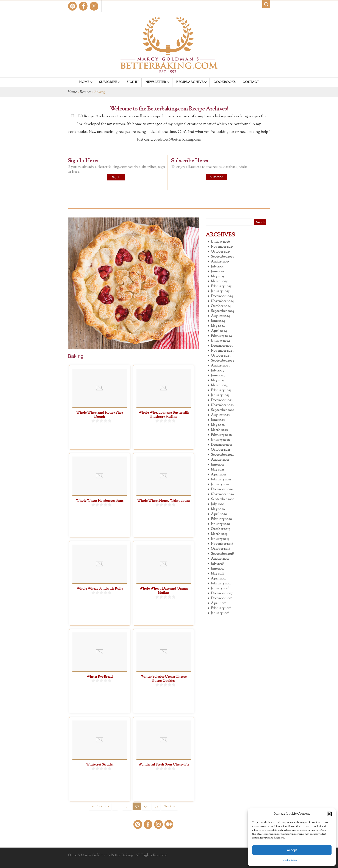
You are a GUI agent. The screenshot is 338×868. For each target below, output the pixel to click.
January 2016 (220, 613)
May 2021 (217, 470)
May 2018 (218, 574)
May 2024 (218, 326)
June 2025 (218, 272)
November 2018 (222, 544)
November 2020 (222, 495)
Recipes (85, 92)
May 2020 (218, 509)
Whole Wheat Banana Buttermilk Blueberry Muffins (164, 415)
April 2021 (218, 475)
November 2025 (222, 247)
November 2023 (222, 351)
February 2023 (221, 391)
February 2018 (221, 584)
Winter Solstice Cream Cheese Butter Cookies (164, 679)
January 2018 (220, 589)
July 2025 (217, 267)
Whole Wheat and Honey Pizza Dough (100, 415)
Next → (169, 806)
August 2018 (220, 559)
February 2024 (221, 336)
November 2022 (222, 405)
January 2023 (220, 395)
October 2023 (221, 356)
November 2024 (222, 301)
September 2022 (222, 410)
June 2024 (218, 321)
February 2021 (221, 480)
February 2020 (221, 519)
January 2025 (220, 291)
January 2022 (220, 440)
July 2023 (217, 371)
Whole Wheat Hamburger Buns (100, 501)
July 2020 (218, 504)
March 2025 (219, 282)
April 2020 (219, 514)
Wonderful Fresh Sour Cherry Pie (164, 765)
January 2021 (220, 485)
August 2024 (220, 316)
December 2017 (222, 594)
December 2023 (222, 346)
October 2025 (221, 252)
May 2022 (218, 425)
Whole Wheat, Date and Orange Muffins (164, 591)
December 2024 (222, 296)
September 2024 (222, 311)
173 (156, 806)
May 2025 (218, 277)
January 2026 (220, 242)
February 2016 (221, 608)
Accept (292, 850)
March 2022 (219, 430)
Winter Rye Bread (100, 677)
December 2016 (222, 599)
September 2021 (222, 455)
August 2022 (220, 415)
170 (127, 806)
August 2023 (220, 366)
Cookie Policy (290, 860)
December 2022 (222, 400)
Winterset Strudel (100, 765)
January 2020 (220, 524)
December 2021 (221, 445)
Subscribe (217, 177)
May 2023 (218, 381)
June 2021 (218, 465)
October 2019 (221, 529)
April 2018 (219, 579)
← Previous (100, 806)
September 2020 (223, 499)
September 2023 (222, 361)
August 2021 (220, 460)
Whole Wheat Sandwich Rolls (100, 589)
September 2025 (222, 257)
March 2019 (219, 534)
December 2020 (222, 490)
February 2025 (221, 286)
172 (146, 806)
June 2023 (218, 376)
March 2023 (219, 386)
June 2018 (218, 569)
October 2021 (220, 450)
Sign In (116, 177)
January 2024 (220, 341)
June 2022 (218, 420)
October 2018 (221, 549)
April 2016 (219, 603)
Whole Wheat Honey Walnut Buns (164, 501)
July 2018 (217, 564)
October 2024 (221, 306)
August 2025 (220, 262)
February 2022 (221, 435)
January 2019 (220, 539)
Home (72, 92)
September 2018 (222, 554)
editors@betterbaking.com (179, 140)
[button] (329, 814)
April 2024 (219, 331)
